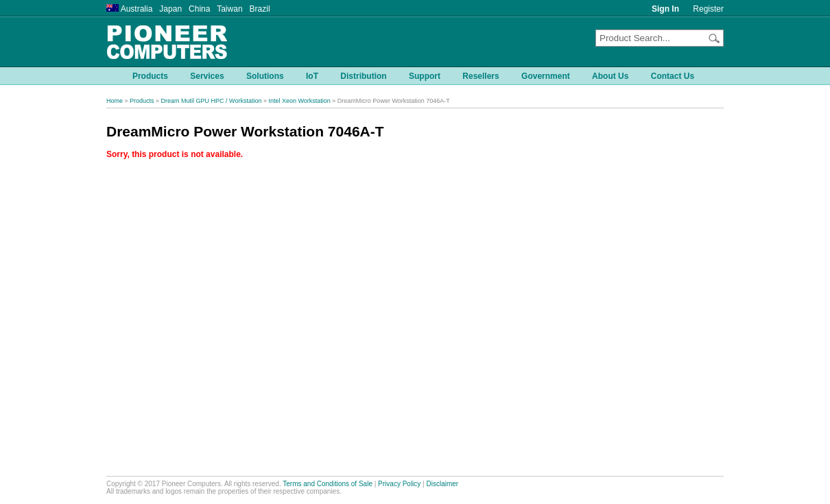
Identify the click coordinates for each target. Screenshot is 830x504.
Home (115, 101)
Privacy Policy (399, 484)
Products (142, 101)
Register (708, 9)
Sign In (665, 9)
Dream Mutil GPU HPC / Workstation (212, 101)
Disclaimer (443, 484)
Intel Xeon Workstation (299, 101)
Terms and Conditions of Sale (328, 484)
